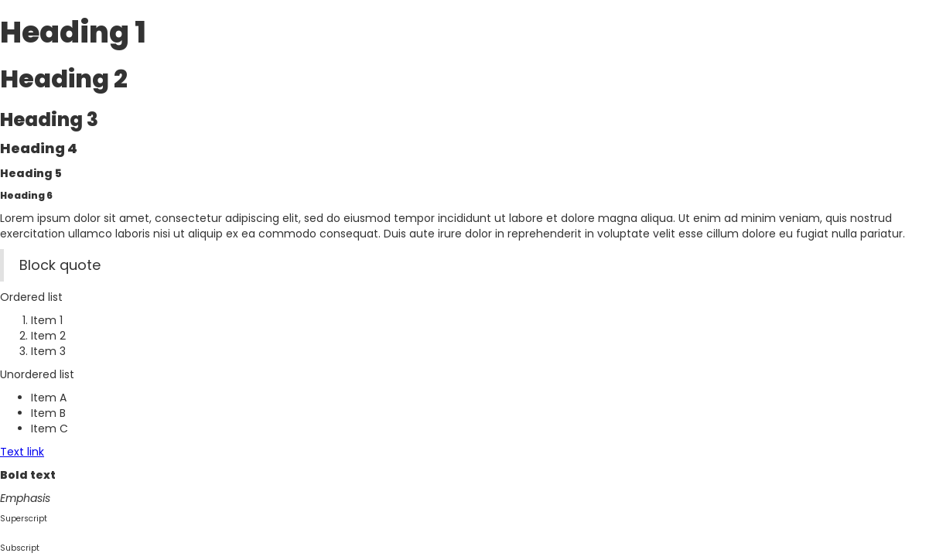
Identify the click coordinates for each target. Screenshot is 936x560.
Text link (22, 452)
